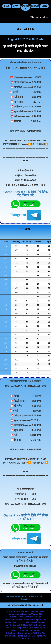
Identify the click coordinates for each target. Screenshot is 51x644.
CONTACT (35, 6)
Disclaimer (26, 599)
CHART (16, 6)
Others (25, 7)
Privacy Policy (36, 596)
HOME (7, 6)
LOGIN (44, 6)
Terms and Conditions (16, 596)
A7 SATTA (26, 29)
